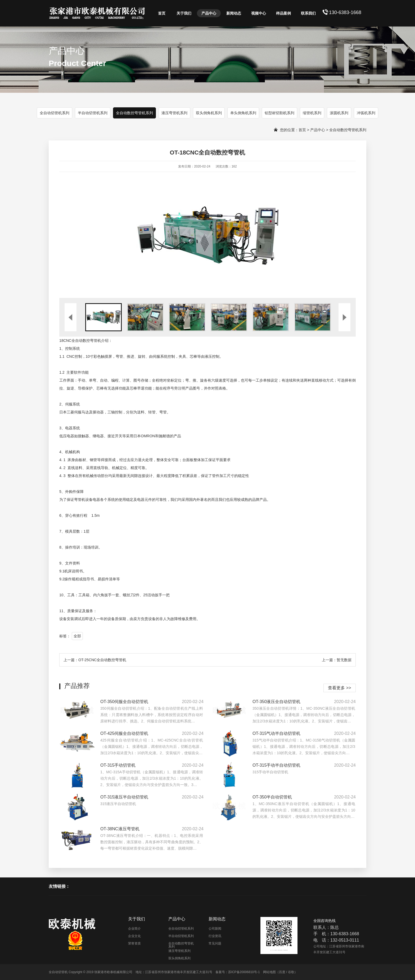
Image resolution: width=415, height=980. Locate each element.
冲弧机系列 (366, 113)
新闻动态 (234, 13)
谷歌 (291, 972)
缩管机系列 (312, 113)
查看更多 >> (339, 688)
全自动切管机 (58, 972)
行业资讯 (215, 936)
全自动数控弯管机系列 (134, 113)
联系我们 (308, 13)
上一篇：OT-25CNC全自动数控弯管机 (95, 660)
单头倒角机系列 (243, 113)
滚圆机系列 (339, 113)
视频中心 (259, 13)
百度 (282, 972)
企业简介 (134, 929)
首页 (162, 13)
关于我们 (184, 13)
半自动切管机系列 (93, 113)
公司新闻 (215, 929)
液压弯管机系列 (174, 113)
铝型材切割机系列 (279, 113)
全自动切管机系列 (55, 113)
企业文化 (134, 936)
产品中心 (209, 13)
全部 (77, 636)
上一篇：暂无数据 (337, 660)
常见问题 (215, 943)
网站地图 (269, 972)
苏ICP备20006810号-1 (244, 972)
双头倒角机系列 (209, 113)
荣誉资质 (134, 943)
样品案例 (283, 13)
